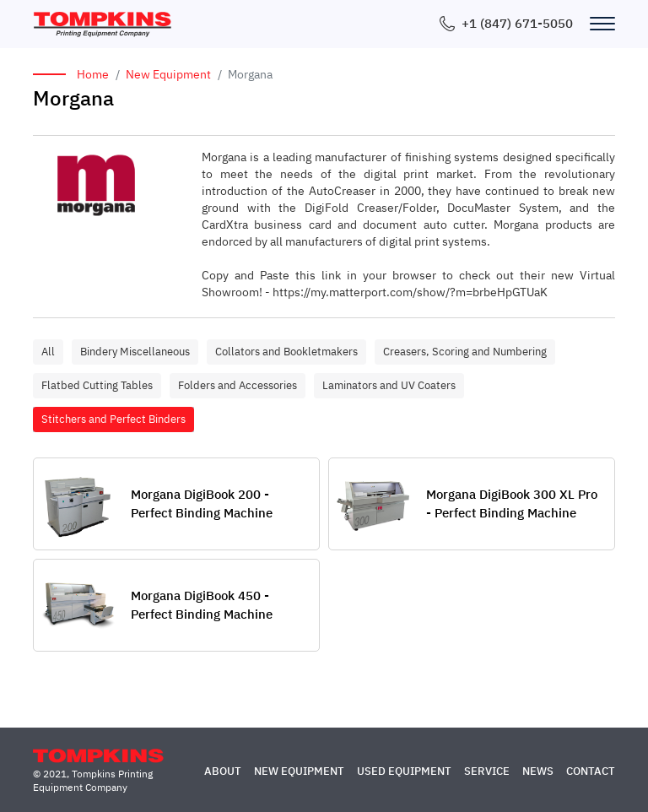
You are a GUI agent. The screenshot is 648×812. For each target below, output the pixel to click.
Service (487, 771)
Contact (591, 771)
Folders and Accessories (238, 385)
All (48, 352)
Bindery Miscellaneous (135, 352)
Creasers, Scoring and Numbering (465, 352)
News (538, 771)
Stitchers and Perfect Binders (113, 419)
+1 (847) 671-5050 (517, 24)
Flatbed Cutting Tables (97, 385)
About (223, 771)
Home (93, 74)
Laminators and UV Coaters (389, 385)
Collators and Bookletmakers (286, 352)
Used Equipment (404, 771)
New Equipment (168, 74)
